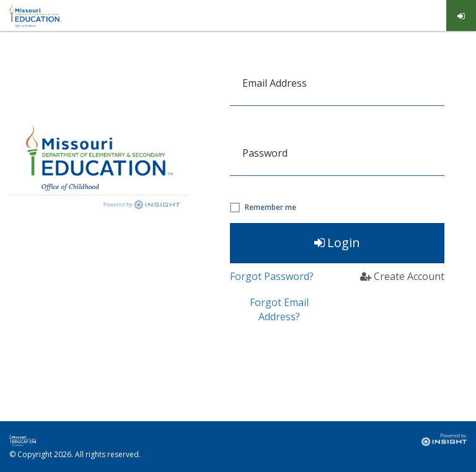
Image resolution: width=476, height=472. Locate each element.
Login (337, 243)
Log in (461, 16)
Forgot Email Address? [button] (279, 309)
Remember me (271, 208)
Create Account (402, 276)
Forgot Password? (272, 276)
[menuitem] (461, 15)
